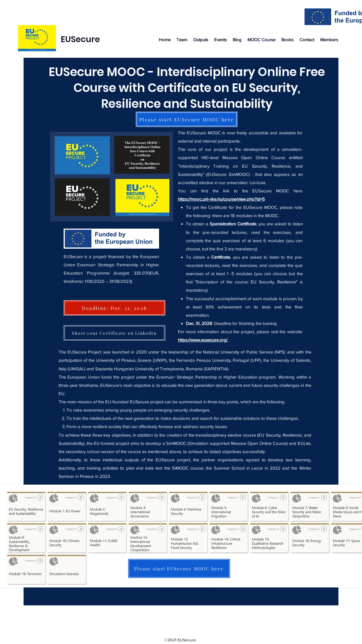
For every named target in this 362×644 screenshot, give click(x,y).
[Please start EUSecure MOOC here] (187, 119)
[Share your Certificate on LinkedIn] (114, 333)
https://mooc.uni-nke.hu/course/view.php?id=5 (221, 199)
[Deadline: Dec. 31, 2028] (114, 308)
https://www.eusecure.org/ (203, 340)
